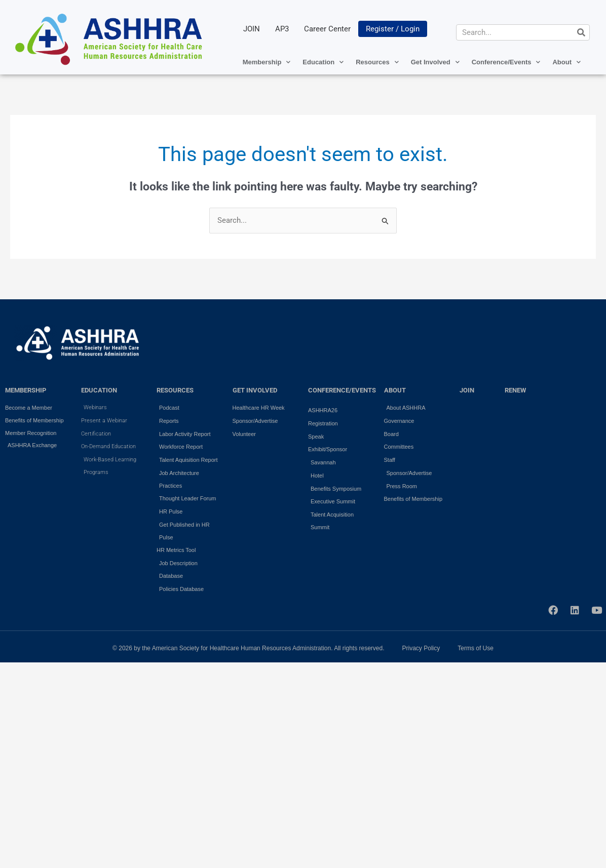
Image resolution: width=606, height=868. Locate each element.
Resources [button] (377, 62)
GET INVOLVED (255, 390)
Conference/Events (342, 390)
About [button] (566, 62)
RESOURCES (175, 390)
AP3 (282, 29)
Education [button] (323, 62)
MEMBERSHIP (26, 390)
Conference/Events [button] (506, 62)
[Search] (581, 32)
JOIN (252, 29)
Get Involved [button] (435, 62)
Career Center (327, 29)
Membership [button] (267, 62)
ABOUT (395, 390)
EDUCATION (99, 390)
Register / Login (393, 29)
